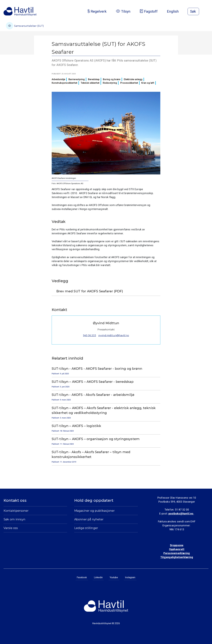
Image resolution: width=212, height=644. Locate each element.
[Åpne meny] (207, 12)
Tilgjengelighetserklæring (177, 557)
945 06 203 (90, 335)
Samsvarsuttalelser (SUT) (25, 26)
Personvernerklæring (177, 553)
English (175, 11)
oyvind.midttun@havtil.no (114, 335)
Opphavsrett (177, 549)
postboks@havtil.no (181, 514)
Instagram (130, 577)
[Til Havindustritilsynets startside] (20, 11)
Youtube (114, 577)
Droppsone (177, 545)
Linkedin (98, 577)
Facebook (82, 577)
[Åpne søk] (193, 11)
